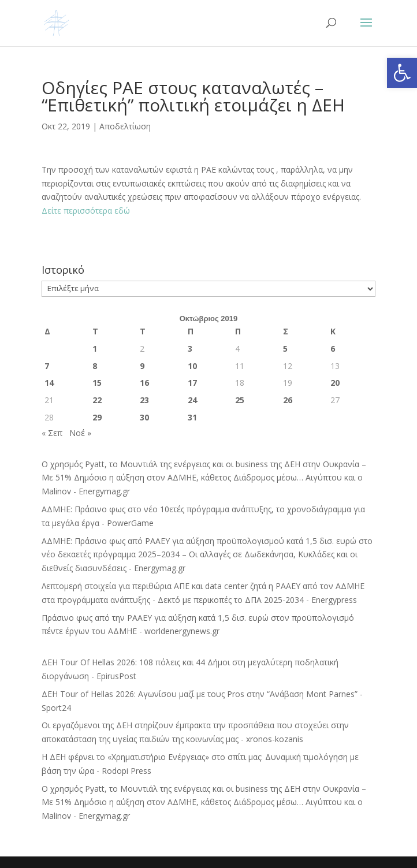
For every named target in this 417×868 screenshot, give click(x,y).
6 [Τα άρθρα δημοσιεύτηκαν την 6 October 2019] (333, 349)
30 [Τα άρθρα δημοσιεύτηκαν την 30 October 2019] (144, 417)
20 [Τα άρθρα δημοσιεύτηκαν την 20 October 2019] (335, 383)
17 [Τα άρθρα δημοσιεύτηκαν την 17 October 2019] (192, 383)
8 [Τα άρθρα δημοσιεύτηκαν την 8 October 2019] (95, 366)
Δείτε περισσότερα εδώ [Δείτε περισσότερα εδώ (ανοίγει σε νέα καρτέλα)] (86, 211)
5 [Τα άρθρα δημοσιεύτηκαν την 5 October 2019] (285, 349)
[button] (402, 73)
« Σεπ (52, 433)
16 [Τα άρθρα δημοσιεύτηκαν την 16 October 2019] (144, 383)
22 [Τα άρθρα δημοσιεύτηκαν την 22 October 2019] (97, 400)
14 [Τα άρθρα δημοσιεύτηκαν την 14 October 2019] (49, 383)
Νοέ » (80, 433)
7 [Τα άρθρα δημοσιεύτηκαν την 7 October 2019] (47, 366)
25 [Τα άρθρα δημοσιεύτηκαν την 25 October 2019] (240, 400)
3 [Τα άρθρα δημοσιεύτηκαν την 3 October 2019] (190, 349)
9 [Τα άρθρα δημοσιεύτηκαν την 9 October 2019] (142, 366)
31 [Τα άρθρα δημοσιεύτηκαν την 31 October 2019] (192, 417)
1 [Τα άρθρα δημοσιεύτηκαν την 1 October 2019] (95, 349)
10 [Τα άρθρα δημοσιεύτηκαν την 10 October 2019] (192, 366)
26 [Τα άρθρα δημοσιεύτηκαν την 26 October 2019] (288, 400)
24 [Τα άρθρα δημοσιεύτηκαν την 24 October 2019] (192, 400)
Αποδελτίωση (125, 126)
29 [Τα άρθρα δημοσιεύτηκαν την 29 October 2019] (97, 417)
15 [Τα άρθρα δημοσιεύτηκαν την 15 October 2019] (97, 383)
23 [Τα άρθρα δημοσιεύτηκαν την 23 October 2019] (144, 400)
